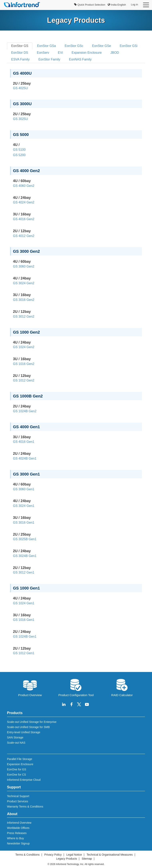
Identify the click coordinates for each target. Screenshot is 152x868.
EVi (60, 53)
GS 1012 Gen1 (24, 653)
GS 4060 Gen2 (24, 186)
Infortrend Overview (19, 823)
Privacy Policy (53, 855)
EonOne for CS (16, 775)
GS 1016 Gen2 (24, 364)
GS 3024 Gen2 (24, 283)
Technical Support (18, 796)
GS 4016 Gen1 (24, 442)
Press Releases (17, 833)
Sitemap (87, 859)
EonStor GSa (46, 46)
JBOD (115, 53)
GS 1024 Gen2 (24, 347)
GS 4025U (20, 88)
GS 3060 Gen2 (24, 266)
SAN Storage (15, 737)
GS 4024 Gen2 (24, 202)
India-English (117, 5)
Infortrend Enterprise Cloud (24, 780)
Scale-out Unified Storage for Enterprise (32, 722)
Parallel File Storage (20, 759)
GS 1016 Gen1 (24, 620)
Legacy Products (67, 859)
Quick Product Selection (90, 5)
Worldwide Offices (18, 828)
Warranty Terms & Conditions (25, 807)
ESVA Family (20, 59)
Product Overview (30, 687)
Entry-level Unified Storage (24, 732)
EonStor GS (20, 46)
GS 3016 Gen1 (24, 523)
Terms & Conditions (27, 855)
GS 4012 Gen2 (24, 236)
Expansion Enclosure (86, 53)
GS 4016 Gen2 (24, 219)
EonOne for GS (17, 769)
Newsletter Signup (18, 843)
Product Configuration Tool (76, 687)
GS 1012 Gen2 (24, 380)
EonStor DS (20, 53)
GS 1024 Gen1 (24, 603)
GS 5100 (19, 150)
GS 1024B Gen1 (25, 637)
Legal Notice (74, 855)
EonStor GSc (74, 46)
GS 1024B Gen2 (25, 411)
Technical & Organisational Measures (110, 855)
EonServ (43, 53)
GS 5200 (19, 155)
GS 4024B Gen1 (25, 458)
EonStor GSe (101, 46)
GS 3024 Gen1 (24, 506)
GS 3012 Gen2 (24, 317)
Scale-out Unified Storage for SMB (28, 727)
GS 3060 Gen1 (24, 489)
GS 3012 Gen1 (24, 572)
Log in (135, 4)
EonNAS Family (80, 59)
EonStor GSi (129, 46)
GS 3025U (20, 119)
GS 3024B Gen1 (25, 556)
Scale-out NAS (16, 743)
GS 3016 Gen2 (24, 300)
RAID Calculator (122, 687)
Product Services (18, 801)
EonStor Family (49, 59)
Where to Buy (15, 838)
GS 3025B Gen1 (25, 539)
